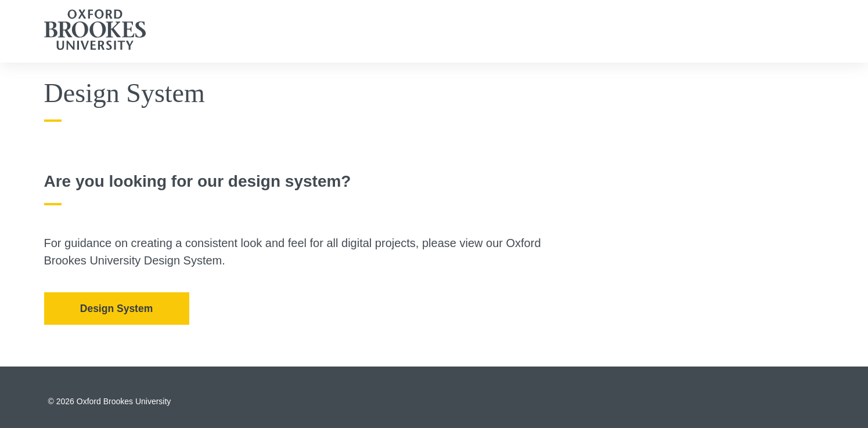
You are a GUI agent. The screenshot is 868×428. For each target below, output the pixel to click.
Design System (116, 309)
